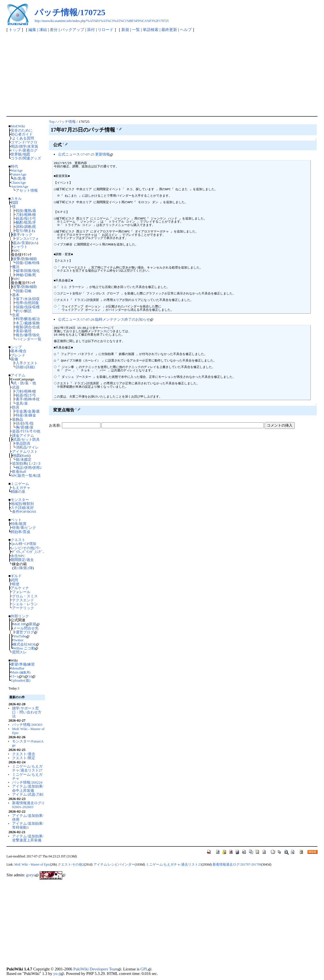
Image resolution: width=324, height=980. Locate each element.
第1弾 (18, 568)
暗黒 (28, 222)
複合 (19, 335)
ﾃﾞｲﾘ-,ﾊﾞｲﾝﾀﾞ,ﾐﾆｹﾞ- (28, 552)
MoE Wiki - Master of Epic (28, 731)
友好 (30, 508)
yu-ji (59, 974)
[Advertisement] (162, 74)
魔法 (16, 267)
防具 (16, 407)
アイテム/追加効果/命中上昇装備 (28, 788)
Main (21, 672)
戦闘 (14, 202)
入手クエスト (27, 363)
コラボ (16, 158)
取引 (19, 231)
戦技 (19, 211)
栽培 (28, 331)
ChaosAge (18, 182)
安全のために (22, 130)
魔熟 (28, 211)
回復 (19, 263)
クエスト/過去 (24, 754)
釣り (19, 311)
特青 (16, 528)
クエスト (18, 540)
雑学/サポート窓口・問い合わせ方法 (27, 712)
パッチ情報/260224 (27, 782)
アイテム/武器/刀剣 (28, 794)
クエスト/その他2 (71, 864)
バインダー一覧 (29, 339)
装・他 (31, 383)
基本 (16, 295)
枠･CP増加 (28, 544)
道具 (19, 403)
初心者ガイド (22, 134)
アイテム (18, 375)
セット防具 (31, 439)
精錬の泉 (18, 492)
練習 (31, 664)
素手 (17, 235)
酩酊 (19, 222)
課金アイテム (23, 435)
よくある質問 (23, 138)
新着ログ (30, 150)
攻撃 (17, 259)
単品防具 (23, 443)
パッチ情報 (67, 122)
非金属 (21, 411)
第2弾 (28, 568)
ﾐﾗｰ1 (16, 676)
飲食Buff (19, 472)
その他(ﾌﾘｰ (32, 548)
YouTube (21, 636)
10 (32, 676)
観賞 (23, 524)
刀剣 (19, 215)
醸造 (28, 319)
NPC (16, 251)
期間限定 (18, 560)
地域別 (16, 504)
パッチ (16, 150)
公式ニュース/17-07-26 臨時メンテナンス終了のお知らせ (106, 319)
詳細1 (20, 367)
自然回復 (32, 303)
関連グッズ (32, 158)
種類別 (28, 504)
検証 (19, 468)
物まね (30, 231)
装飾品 (18, 419)
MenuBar (18, 668)
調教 (28, 227)
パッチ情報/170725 (70, 12)
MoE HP (21, 624)
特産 (19, 415)
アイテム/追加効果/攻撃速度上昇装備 (28, 838)
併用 (28, 468)
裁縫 (28, 323)
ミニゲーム (20, 484)
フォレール (21, 592)
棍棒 (28, 215)
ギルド (16, 576)
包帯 (19, 303)
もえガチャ (21, 488)
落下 (19, 299)
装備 (14, 359)
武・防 (18, 383)
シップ (16, 347)
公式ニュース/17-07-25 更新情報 (85, 154)
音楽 (25, 243)
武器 (16, 387)
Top (52, 122)
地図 (26, 154)
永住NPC (18, 556)
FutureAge (18, 174)
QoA (33, 243)
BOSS (32, 512)
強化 (36, 271)
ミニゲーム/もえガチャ (27, 776)
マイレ (33, 447)
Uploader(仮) (21, 680)
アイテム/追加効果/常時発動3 (28, 825)
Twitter (18, 640)
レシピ (16, 548)
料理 (19, 319)
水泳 (28, 299)
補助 (33, 259)
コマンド (18, 142)
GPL (146, 969)
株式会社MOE (26, 644)
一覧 (136, 30)
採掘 (19, 307)
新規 (125, 30)
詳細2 (30, 367)
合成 (36, 327)
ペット (16, 520)
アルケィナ (20, 588)
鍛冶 (36, 319)
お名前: (55, 425)
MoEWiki (18, 126)
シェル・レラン (25, 604)
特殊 (36, 263)
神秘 (19, 275)
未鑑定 (26, 459)
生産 (16, 315)
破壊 (19, 271)
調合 (28, 327)
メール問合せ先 (26, 628)
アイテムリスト (25, 452)
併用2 (37, 468)
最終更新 (169, 30)
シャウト (20, 247)
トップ (15, 30)
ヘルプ (186, 30)
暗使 (16, 584)
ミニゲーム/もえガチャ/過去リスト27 (27, 768)
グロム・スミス (25, 596)
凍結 (43, 30)
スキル (16, 199)
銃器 (19, 219)
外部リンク (20, 616)
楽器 (16, 431)
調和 (19, 227)
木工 (19, 323)
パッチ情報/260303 (27, 725)
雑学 (23, 146)
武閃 (14, 580)
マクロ (32, 142)
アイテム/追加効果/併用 (28, 818)
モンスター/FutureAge (28, 743)
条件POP (19, 512)
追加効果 (19, 463)
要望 (14, 664)
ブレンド (18, 355)
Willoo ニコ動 (25, 648)
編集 (32, 30)
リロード (106, 30)
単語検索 (151, 30)
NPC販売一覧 (22, 475)
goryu (33, 875)
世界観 (16, 154)
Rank (25, 455)
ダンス (21, 239)
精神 (28, 399)
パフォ (33, 239)
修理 (28, 335)
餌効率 (16, 532)
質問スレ (19, 652)
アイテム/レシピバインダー (114, 864)
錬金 (32, 415)
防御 (25, 259)
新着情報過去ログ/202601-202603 (28, 805)
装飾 (36, 323)
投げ (28, 219)
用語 (14, 146)
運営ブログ (26, 632)
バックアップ (72, 30)
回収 (36, 299)
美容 (19, 331)
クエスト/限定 (24, 758)
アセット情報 (27, 190)
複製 (19, 327)
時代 (14, 166)
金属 (32, 411)
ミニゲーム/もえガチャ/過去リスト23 (174, 864)
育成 (26, 532)
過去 (30, 560)
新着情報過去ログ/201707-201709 (237, 864)
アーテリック (23, 608)
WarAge (17, 170)
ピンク (31, 528)
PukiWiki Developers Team (97, 969)
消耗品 (21, 447)
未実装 (33, 146)
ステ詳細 (18, 508)
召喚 (28, 263)
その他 (35, 431)
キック (27, 235)
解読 (28, 311)
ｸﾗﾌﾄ (24, 431)
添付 (91, 30)
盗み (17, 243)
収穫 (36, 307)
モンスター (20, 500)
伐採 (28, 307)
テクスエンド (23, 600)
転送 (37, 475)
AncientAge (20, 186)
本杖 (36, 399)
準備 (23, 664)
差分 (54, 30)
